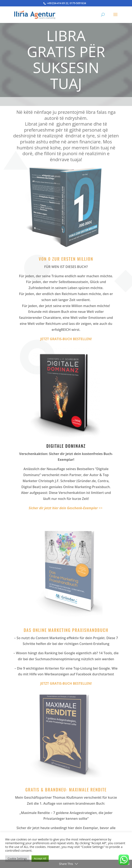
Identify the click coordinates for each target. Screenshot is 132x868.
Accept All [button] (40, 858)
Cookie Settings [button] (17, 858)
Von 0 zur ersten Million (66, 259)
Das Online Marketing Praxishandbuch (66, 630)
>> (65, 508)
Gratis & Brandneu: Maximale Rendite (66, 790)
